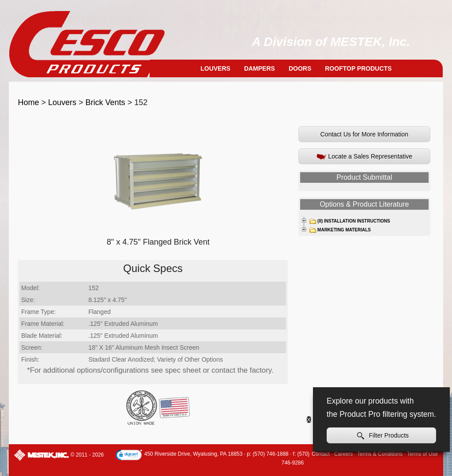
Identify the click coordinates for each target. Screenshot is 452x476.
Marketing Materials (340, 230)
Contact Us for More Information (364, 134)
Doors (300, 68)
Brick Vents (105, 102)
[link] (129, 456)
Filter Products (383, 436)
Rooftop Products (358, 68)
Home (28, 102)
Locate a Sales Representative (365, 157)
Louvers (215, 68)
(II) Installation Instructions (350, 221)
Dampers (260, 68)
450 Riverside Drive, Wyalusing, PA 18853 (193, 454)
